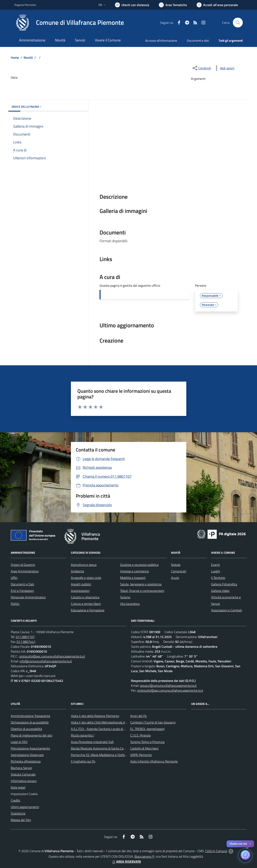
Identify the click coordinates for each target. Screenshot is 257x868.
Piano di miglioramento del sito (31, 735)
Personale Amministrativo (28, 597)
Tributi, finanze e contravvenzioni (142, 591)
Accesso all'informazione (161, 41)
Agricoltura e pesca (84, 565)
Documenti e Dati (22, 584)
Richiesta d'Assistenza (26, 761)
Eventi (215, 565)
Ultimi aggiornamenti (25, 807)
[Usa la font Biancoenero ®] (132, 5)
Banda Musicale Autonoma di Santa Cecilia (100, 748)
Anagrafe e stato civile (86, 578)
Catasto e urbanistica (85, 597)
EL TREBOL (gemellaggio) (147, 729)
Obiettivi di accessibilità (26, 729)
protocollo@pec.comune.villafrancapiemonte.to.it (52, 656)
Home (15, 58)
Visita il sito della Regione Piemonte (95, 716)
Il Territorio (218, 578)
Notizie (176, 565)
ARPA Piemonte (141, 755)
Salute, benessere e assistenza (141, 584)
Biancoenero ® (144, 856)
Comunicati (179, 571)
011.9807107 (25, 637)
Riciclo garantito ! (83, 735)
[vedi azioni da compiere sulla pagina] (224, 68)
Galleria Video (220, 591)
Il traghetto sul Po (83, 761)
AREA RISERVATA (126, 861)
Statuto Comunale (23, 774)
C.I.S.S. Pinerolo (140, 735)
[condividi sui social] (201, 68)
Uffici (14, 578)
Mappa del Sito (21, 820)
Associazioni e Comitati (227, 610)
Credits (15, 800)
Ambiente (78, 571)
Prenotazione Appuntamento (30, 748)
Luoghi (216, 571)
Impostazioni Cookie (24, 794)
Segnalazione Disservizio (27, 755)
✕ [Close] (250, 844)
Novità (28, 58)
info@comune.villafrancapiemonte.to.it (46, 661)
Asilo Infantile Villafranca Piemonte (154, 761)
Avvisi (175, 578)
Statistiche (18, 813)
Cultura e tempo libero (86, 604)
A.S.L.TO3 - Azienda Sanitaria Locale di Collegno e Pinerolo (110, 729)
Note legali (18, 787)
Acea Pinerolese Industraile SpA (92, 742)
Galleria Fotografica (224, 584)
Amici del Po (138, 716)
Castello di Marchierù (144, 748)
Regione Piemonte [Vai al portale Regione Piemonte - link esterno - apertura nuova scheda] (25, 5)
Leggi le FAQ (19, 742)
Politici (15, 604)
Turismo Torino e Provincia (147, 742)
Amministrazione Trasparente (30, 716)
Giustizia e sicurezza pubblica (139, 565)
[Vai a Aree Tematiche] (173, 5)
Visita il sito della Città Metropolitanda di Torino (102, 722)
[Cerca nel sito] (238, 23)
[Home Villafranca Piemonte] (69, 23)
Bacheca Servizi (21, 768)
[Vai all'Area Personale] (217, 5)
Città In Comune (216, 851)
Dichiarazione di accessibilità (30, 722)
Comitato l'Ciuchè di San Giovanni (153, 722)
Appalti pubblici (81, 584)
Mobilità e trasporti (133, 578)
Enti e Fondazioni (22, 591)
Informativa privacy (24, 781)
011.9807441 (26, 642)
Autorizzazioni (80, 591)
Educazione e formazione (88, 610)
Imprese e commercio (134, 571)
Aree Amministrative (25, 571)
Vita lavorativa (130, 604)
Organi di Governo (23, 565)
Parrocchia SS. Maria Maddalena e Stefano (100, 755)
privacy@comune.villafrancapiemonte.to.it (168, 686)
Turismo (125, 597)
